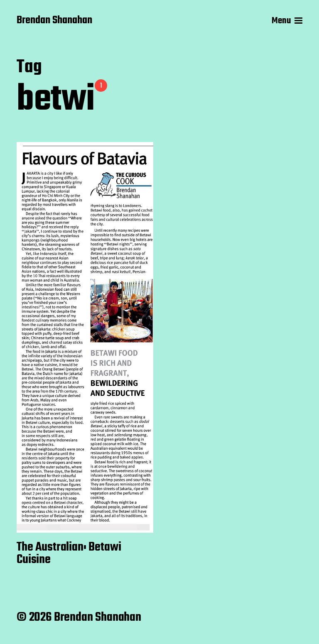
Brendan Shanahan (54, 21)
